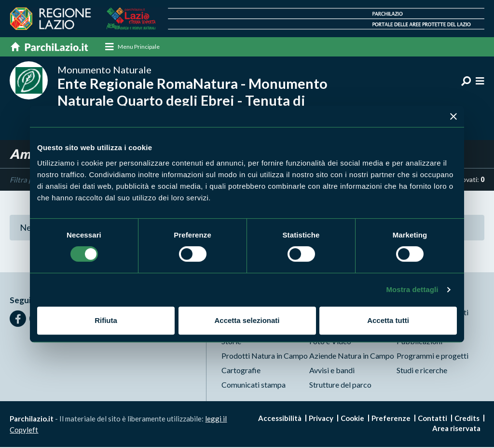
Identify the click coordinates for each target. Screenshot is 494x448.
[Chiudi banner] (453, 116)
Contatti (432, 419)
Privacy (321, 419)
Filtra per (24, 180)
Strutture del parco (340, 385)
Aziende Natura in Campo (352, 357)
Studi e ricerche (422, 371)
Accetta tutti (388, 320)
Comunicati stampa (254, 385)
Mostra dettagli (412, 289)
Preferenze (391, 419)
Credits (467, 419)
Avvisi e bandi (332, 371)
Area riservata (456, 429)
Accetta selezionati (247, 320)
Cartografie (241, 371)
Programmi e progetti (432, 357)
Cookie (352, 419)
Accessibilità (280, 419)
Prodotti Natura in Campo (265, 357)
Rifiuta (106, 320)
